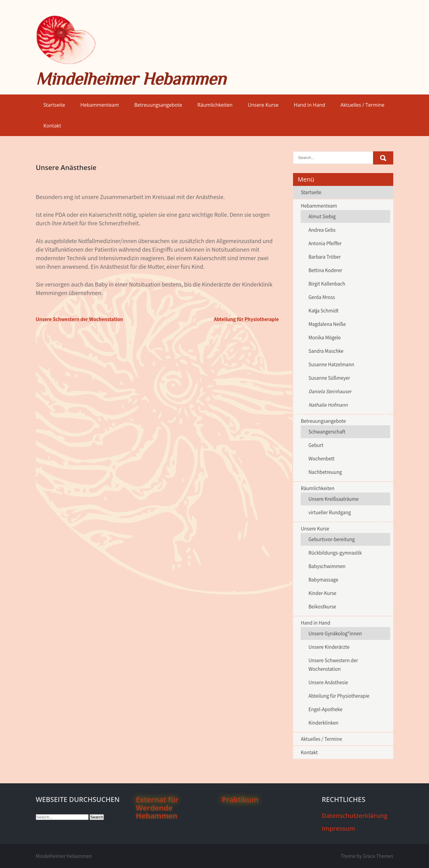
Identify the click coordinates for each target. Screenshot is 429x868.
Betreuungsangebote (158, 105)
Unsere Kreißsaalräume (333, 499)
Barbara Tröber (324, 257)
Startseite (54, 105)
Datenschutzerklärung (355, 816)
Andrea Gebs (322, 230)
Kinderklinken (323, 723)
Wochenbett (321, 459)
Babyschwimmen (327, 566)
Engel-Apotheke (325, 709)
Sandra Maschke (326, 351)
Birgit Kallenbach (327, 284)
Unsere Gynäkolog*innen (335, 633)
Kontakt (52, 126)
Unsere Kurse (263, 105)
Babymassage (323, 580)
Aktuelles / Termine (362, 105)
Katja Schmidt (323, 311)
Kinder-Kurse (322, 593)
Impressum (338, 828)
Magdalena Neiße (327, 324)
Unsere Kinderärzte (329, 647)
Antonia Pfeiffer (325, 243)
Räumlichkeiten (215, 105)
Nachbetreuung (325, 472)
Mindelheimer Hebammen (131, 79)
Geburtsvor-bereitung (332, 539)
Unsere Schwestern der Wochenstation (79, 319)
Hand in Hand (309, 105)
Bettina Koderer (325, 270)
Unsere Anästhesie (328, 682)
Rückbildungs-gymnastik (335, 553)
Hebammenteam (100, 105)
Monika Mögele (324, 338)
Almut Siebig (322, 216)
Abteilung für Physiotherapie (246, 319)
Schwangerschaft (327, 432)
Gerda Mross (322, 297)
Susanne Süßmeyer (329, 378)
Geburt (316, 445)
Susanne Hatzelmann (331, 364)
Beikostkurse (322, 607)
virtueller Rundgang (330, 512)
